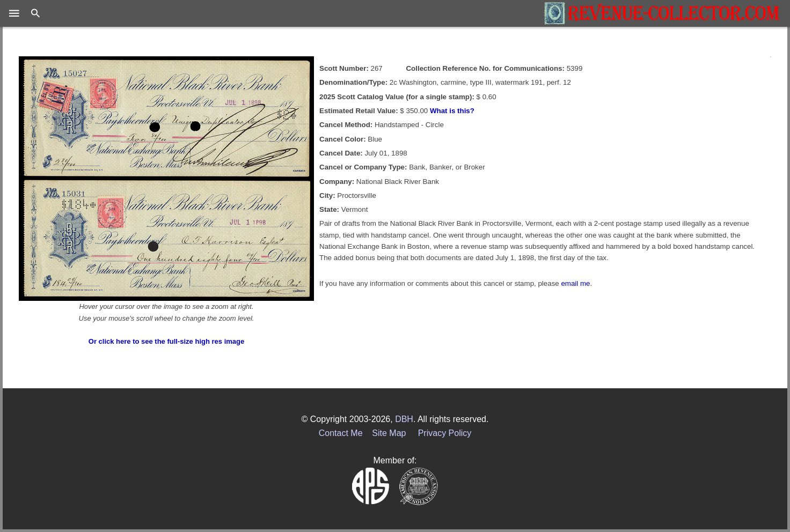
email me (575, 283)
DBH (404, 419)
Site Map (389, 433)
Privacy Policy (445, 433)
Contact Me (341, 433)
